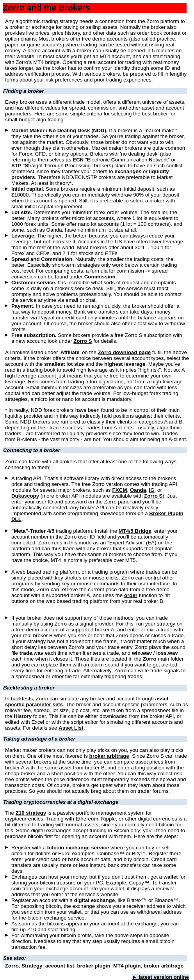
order (131, 595)
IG (152, 490)
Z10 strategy (31, 813)
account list (60, 966)
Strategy (32, 966)
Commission (100, 277)
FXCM (120, 490)
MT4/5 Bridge (135, 531)
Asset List (71, 728)
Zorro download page (125, 352)
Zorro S (83, 341)
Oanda (138, 490)
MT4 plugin (127, 966)
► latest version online (160, 977)
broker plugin (93, 966)
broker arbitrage (109, 756)
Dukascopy (25, 496)
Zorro (12, 966)
